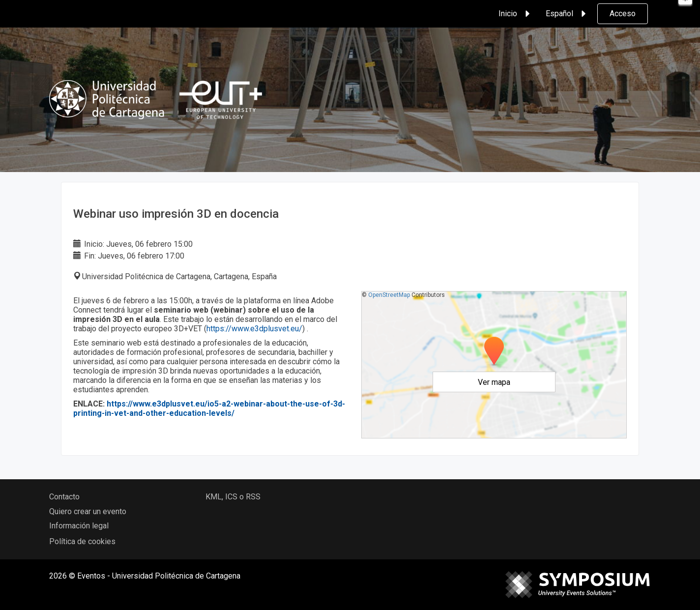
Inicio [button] (516, 14)
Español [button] (567, 14)
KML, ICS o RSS (233, 497)
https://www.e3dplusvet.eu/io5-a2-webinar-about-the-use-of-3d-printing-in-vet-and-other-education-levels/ (209, 408)
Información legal (79, 526)
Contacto (64, 497)
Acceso (623, 14)
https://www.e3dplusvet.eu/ (254, 329)
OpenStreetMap (389, 295)
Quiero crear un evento (88, 511)
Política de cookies (82, 541)
